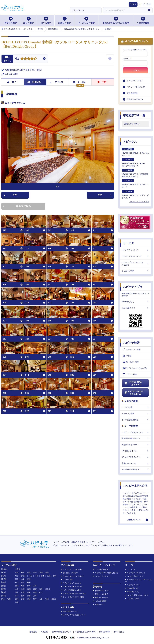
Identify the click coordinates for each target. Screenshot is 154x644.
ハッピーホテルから (135, 486)
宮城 (41, 573)
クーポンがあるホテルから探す (73, 593)
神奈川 (24, 576)
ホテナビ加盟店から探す (71, 590)
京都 (29, 589)
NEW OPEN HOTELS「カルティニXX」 (135, 184)
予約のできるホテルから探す (116, 20)
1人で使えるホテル (135, 451)
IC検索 (127, 356)
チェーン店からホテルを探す (73, 597)
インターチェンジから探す (72, 569)
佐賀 (23, 599)
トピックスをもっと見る (139, 202)
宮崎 (47, 599)
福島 (47, 573)
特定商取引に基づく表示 (85, 632)
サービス (129, 243)
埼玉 (31, 576)
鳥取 (29, 592)
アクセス (57, 82)
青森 (17, 573)
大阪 (17, 589)
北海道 (18, 569)
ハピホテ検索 (131, 343)
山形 (29, 573)
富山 (23, 582)
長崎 (29, 599)
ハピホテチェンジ (133, 585)
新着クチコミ (99, 605)
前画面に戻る (17, 206)
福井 (29, 582)
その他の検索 (143, 20)
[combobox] (124, 10)
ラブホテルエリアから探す (135, 368)
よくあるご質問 (135, 271)
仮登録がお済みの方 (135, 99)
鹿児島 (54, 599)
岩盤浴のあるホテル (135, 445)
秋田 (23, 573)
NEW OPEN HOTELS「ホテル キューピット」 (135, 152)
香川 (17, 596)
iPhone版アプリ (135, 302)
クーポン (79, 82)
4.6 (17, 59)
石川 (17, 582)
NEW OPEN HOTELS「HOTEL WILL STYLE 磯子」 (134, 163)
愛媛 (29, 596)
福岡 (17, 599)
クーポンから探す (86, 20)
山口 (41, 592)
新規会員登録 (132, 93)
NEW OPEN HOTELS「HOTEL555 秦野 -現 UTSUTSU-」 (135, 173)
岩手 (35, 573)
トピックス (130, 142)
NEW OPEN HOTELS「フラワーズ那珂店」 (135, 194)
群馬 (55, 576)
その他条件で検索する (135, 469)
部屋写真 (34, 82)
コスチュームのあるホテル (135, 432)
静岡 (29, 586)
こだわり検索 (130, 375)
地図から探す (64, 20)
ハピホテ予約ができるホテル (133, 383)
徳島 (23, 596)
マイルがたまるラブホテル (72, 587)
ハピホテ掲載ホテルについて (137, 595)
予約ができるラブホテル (71, 583)
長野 (29, 579)
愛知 (17, 586)
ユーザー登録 (145, 4)
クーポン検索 (135, 407)
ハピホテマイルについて (135, 256)
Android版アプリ (135, 308)
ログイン (135, 70)
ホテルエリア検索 (132, 350)
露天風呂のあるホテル (135, 438)
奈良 (41, 589)
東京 (17, 576)
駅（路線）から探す (69, 573)
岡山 (17, 592)
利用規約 (44, 632)
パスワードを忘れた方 (136, 87)
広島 (23, 592)
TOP (11, 82)
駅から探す (29, 20)
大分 (41, 599)
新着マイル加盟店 (101, 594)
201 (105, 195)
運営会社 (33, 632)
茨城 (49, 576)
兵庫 (23, 589)
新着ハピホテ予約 (101, 598)
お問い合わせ (119, 632)
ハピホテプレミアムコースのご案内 (135, 264)
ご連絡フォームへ (134, 520)
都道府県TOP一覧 (134, 115)
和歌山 (48, 589)
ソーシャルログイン (135, 81)
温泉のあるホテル (135, 463)
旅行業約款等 (105, 632)
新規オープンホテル (101, 591)
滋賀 (35, 589)
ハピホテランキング (135, 250)
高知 (35, 596)
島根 (35, 592)
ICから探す (46, 20)
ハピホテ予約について (134, 576)
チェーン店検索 (135, 414)
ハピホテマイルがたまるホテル (134, 393)
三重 (35, 586)
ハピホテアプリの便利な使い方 (106, 573)
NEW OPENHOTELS (69, 611)
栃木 (43, 576)
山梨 (23, 579)
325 (11, 195)
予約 (102, 82)
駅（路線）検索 (131, 362)
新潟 (17, 579)
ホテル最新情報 (100, 601)
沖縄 (17, 602)
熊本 (35, 599)
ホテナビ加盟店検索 (135, 420)
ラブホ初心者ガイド (101, 569)
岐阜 (23, 586)
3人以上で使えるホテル (135, 457)
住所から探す (11, 20)
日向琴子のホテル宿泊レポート (73, 615)
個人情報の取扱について (62, 632)
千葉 (37, 576)
